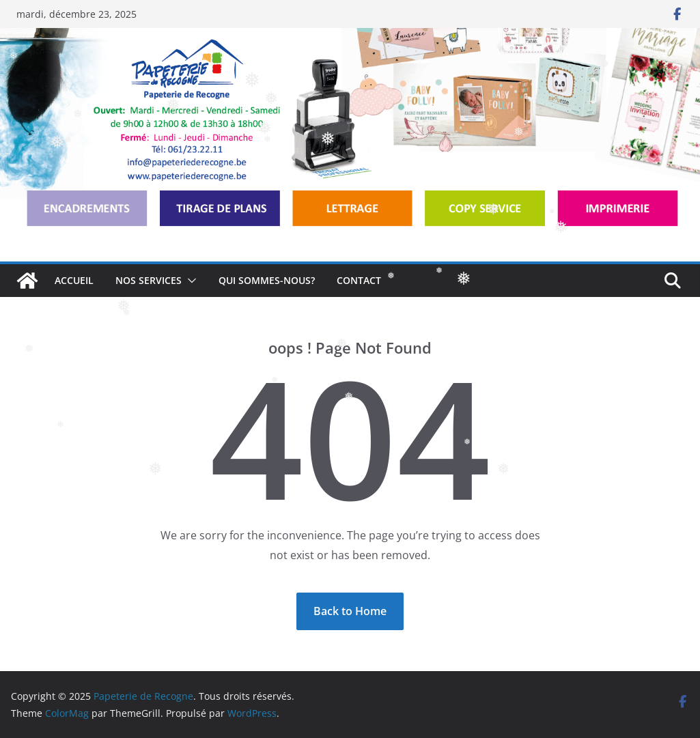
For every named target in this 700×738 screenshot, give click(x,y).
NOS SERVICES (149, 280)
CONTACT (359, 280)
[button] (189, 281)
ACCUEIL (74, 280)
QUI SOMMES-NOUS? (267, 280)
